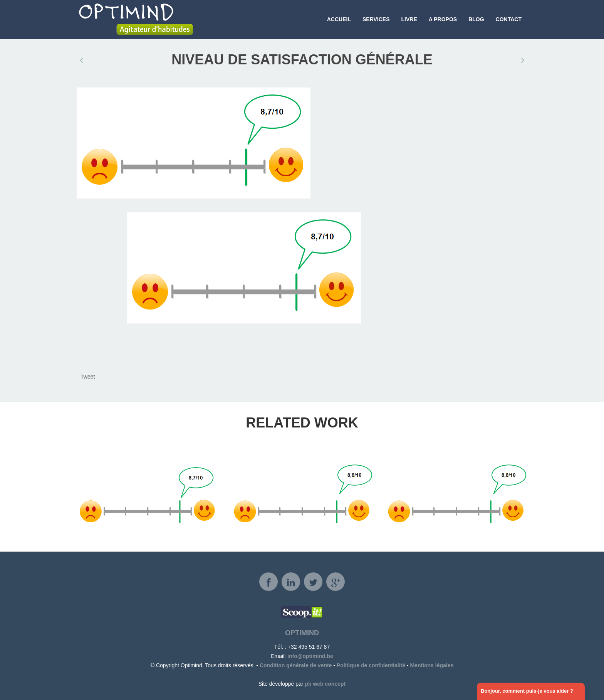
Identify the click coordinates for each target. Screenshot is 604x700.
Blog (476, 19)
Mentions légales (432, 665)
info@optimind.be (310, 656)
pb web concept (325, 684)
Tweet (88, 377)
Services (376, 19)
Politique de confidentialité (371, 665)
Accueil (339, 19)
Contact (509, 19)
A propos (443, 19)
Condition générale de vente (296, 665)
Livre (409, 19)
